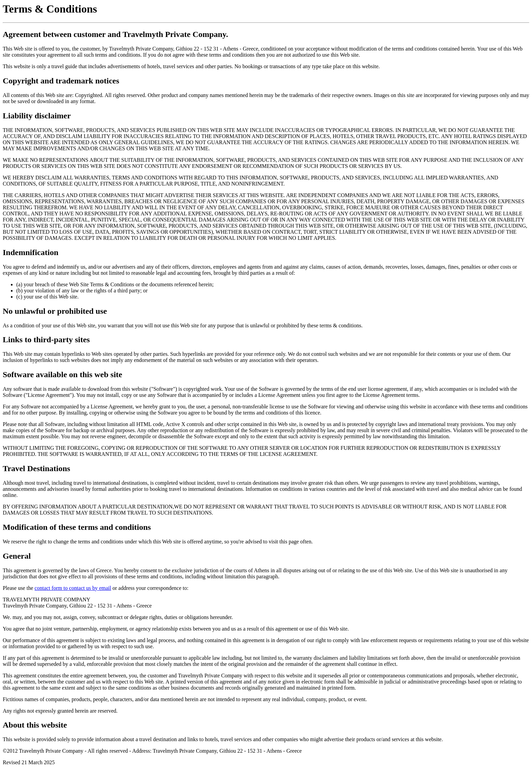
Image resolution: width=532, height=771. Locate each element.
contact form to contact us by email (73, 588)
